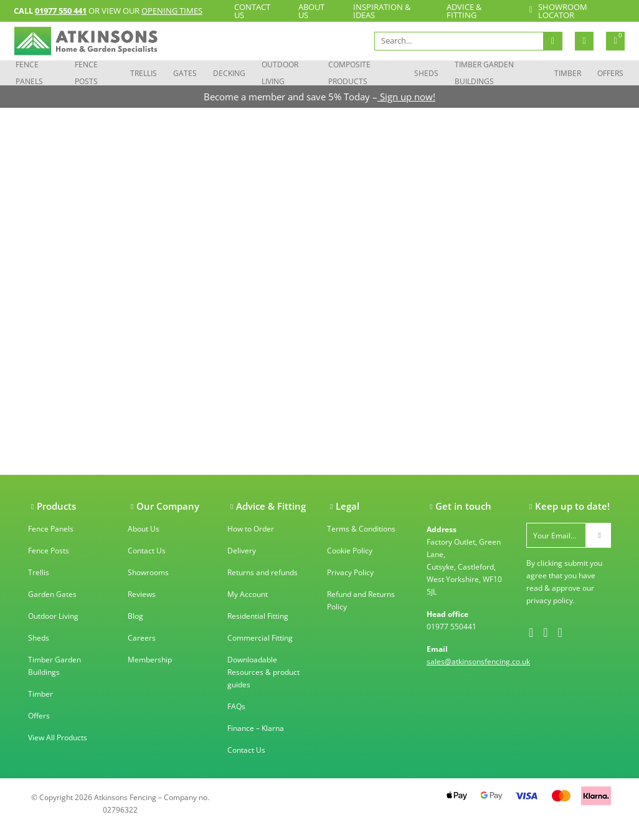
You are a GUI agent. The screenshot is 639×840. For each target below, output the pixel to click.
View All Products (58, 737)
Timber (568, 73)
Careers (142, 638)
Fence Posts (86, 73)
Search (552, 41)
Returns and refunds (263, 572)
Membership (150, 660)
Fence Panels (29, 73)
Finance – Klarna (256, 728)
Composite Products (349, 73)
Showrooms (148, 572)
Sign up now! (406, 97)
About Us (311, 11)
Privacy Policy (350, 572)
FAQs (236, 706)
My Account (248, 594)
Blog (135, 616)
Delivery (242, 551)
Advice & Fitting (464, 11)
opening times (172, 11)
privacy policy (550, 600)
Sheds (426, 73)
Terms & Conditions (361, 529)
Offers (610, 73)
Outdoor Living (280, 73)
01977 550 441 (61, 11)
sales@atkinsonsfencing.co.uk (478, 661)
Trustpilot (244, 792)
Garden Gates (52, 594)
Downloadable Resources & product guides (263, 672)
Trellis (144, 73)
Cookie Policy (350, 551)
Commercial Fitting (260, 638)
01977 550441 (452, 627)
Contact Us (252, 11)
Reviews (142, 594)
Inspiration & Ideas (382, 11)
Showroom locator (557, 11)
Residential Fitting (258, 616)
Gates (185, 73)
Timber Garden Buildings (484, 73)
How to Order (251, 529)
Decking (229, 73)
